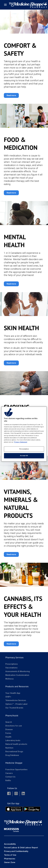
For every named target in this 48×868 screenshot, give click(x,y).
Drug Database (12, 755)
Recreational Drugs (14, 752)
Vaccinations (11, 668)
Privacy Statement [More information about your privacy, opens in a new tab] (21, 442)
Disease (9, 729)
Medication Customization (17, 675)
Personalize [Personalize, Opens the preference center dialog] (24, 449)
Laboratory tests (13, 740)
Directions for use (14, 726)
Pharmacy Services (14, 657)
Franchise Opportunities (16, 770)
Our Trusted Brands (14, 708)
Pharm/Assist (12, 715)
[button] (9, 794)
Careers (9, 773)
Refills (8, 780)
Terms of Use (10, 855)
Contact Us (10, 777)
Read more (11, 95)
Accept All (24, 456)
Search (9, 722)
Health (8, 737)
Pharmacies (10, 859)
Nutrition (9, 748)
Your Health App (13, 693)
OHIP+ (8, 697)
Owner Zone (10, 862)
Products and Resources (17, 686)
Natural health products (16, 744)
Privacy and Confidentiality (16, 851)
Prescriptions (12, 664)
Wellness (9, 679)
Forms (8, 733)
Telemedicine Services (16, 700)
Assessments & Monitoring (18, 671)
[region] (24, 434)
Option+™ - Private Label (16, 704)
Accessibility (10, 844)
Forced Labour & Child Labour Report (21, 848)
